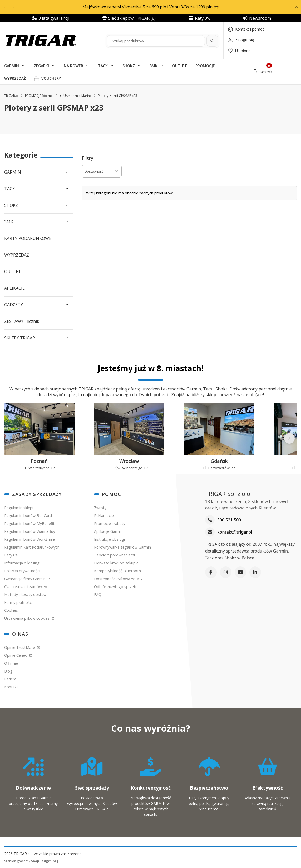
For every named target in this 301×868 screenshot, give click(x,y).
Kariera (10, 679)
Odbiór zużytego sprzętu (116, 587)
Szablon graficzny (30, 861)
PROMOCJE (205, 66)
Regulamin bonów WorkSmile (29, 539)
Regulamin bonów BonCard (28, 516)
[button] (296, 7)
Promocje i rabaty (110, 523)
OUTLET (180, 66)
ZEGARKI (41, 66)
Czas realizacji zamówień (26, 587)
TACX (103, 66)
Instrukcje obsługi (109, 539)
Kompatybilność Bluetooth (117, 571)
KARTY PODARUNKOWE (28, 238)
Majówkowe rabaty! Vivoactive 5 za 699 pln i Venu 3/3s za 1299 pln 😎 (151, 7)
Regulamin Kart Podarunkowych (32, 547)
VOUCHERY (51, 78)
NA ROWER (73, 66)
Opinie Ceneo (16, 655)
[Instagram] (226, 572)
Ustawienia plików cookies (27, 618)
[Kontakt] (246, 29)
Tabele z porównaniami (114, 555)
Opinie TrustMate (20, 647)
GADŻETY (14, 305)
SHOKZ (129, 66)
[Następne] (289, 438)
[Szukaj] (212, 41)
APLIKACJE (14, 288)
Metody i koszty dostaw (25, 594)
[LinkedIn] (255, 572)
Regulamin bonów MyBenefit (29, 523)
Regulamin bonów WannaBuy (30, 531)
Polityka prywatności (22, 571)
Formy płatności (18, 602)
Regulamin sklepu (19, 508)
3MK (154, 66)
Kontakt (11, 687)
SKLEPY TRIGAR (20, 338)
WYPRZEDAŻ (15, 78)
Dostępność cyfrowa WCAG (118, 579)
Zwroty (100, 508)
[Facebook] (211, 572)
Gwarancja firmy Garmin (25, 579)
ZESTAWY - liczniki (22, 321)
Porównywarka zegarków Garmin (122, 547)
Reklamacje (104, 516)
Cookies (11, 610)
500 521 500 (229, 520)
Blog (8, 671)
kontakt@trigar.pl (235, 532)
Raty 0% (11, 555)
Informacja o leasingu (23, 563)
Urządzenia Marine (78, 96)
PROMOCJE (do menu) (41, 96)
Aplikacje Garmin (108, 531)
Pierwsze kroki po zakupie (116, 563)
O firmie (11, 663)
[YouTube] (240, 572)
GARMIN (12, 66)
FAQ (98, 594)
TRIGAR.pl (11, 96)
